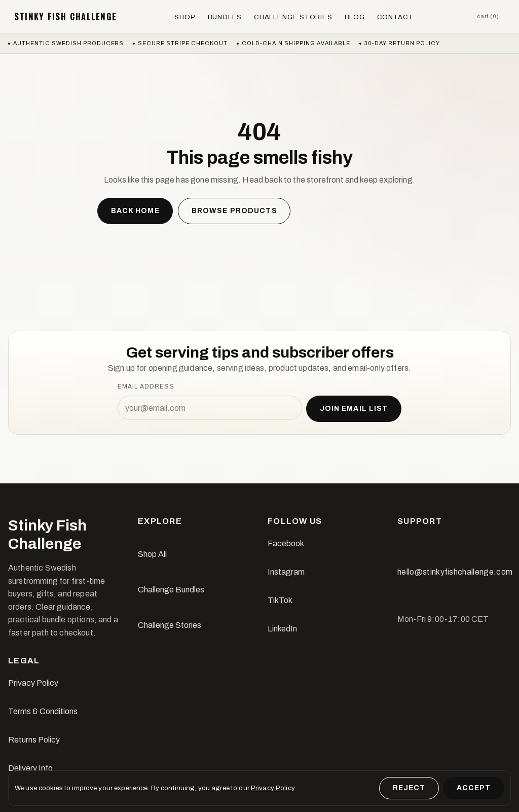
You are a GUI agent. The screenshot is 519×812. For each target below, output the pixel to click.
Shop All (152, 554)
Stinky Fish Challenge (65, 17)
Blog (355, 17)
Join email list (354, 409)
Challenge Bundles (171, 590)
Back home (135, 211)
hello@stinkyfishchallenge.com (455, 572)
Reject (409, 788)
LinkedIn (282, 629)
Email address (146, 386)
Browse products (234, 211)
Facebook (286, 543)
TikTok (280, 600)
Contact (395, 17)
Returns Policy (34, 740)
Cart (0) (488, 16)
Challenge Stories (293, 17)
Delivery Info (30, 768)
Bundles (225, 17)
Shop (185, 17)
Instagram (286, 572)
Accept (474, 788)
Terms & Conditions (43, 711)
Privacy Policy (33, 683)
